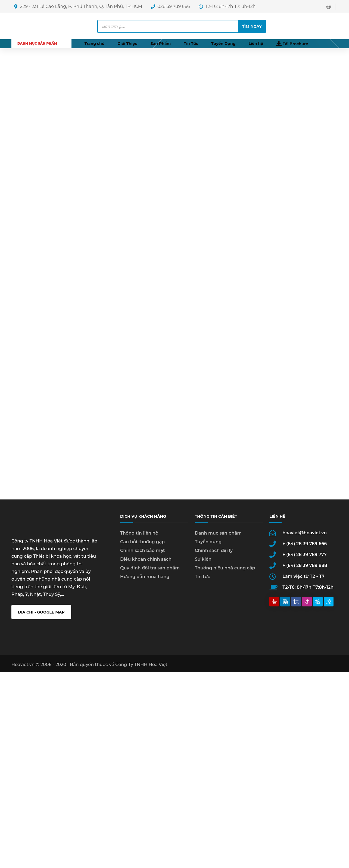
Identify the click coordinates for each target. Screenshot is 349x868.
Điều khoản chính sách (146, 562)
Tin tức (202, 580)
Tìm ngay (252, 26)
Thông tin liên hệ (139, 536)
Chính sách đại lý (214, 553)
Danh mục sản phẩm (218, 536)
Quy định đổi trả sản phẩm (150, 571)
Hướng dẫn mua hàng (145, 580)
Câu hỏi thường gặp (142, 545)
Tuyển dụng (208, 545)
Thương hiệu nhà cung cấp (225, 571)
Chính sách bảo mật (143, 553)
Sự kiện (203, 562)
